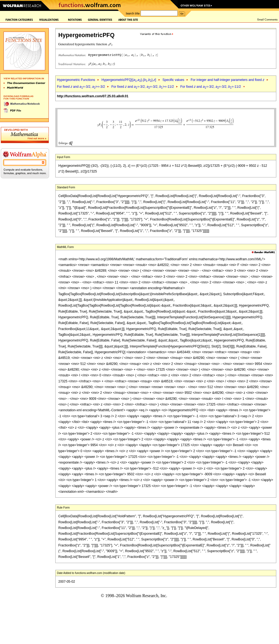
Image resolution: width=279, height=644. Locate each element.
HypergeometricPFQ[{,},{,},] (129, 80)
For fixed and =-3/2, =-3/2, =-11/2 (211, 87)
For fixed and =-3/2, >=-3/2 (81, 87)
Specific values (173, 80)
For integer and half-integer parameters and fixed (228, 80)
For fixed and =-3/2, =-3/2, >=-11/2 (143, 87)
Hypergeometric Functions (76, 80)
